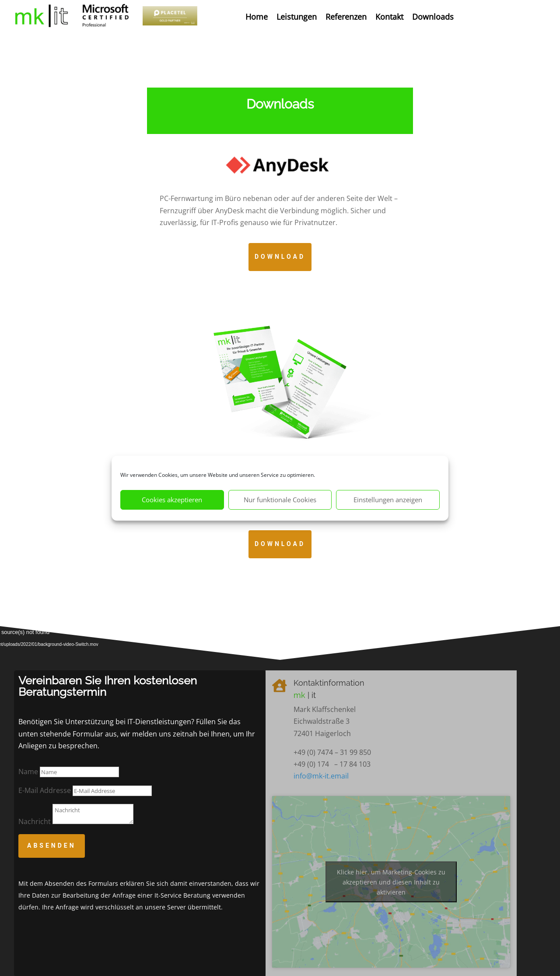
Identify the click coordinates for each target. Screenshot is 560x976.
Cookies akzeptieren (172, 500)
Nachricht (35, 821)
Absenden (52, 846)
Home (257, 17)
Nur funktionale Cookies (280, 500)
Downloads (433, 17)
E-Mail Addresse (45, 790)
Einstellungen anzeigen (388, 500)
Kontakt (389, 17)
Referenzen (346, 17)
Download (280, 257)
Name (28, 772)
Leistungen (297, 17)
